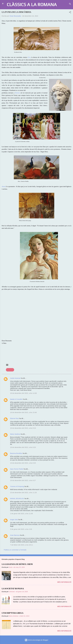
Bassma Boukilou (16, 453)
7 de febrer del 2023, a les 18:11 (21, 545)
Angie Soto (14, 519)
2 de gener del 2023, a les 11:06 (21, 514)
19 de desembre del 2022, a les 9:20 (23, 447)
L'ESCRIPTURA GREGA (12, 613)
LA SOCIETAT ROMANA (13, 589)
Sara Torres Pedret (17, 469)
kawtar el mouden (16, 399)
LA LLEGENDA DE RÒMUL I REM (17, 564)
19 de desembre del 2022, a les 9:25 (23, 463)
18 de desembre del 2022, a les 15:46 (23, 412)
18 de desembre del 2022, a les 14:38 (23, 393)
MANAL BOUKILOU (17, 498)
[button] (70, 13)
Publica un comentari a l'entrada (15, 550)
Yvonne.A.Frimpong (17, 486)
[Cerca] (70, 4)
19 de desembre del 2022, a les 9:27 (23, 480)
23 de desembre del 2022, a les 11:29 (23, 492)
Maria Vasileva (15, 434)
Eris (29, 57)
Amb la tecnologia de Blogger (36, 640)
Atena (4, 186)
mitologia (10, 370)
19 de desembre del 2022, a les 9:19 (23, 428)
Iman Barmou (15, 535)
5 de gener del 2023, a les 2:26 (21, 529)
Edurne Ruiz (14, 418)
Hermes (17, 93)
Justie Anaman (16, 378)
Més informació (64, 582)
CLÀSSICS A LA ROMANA (32, 4)
